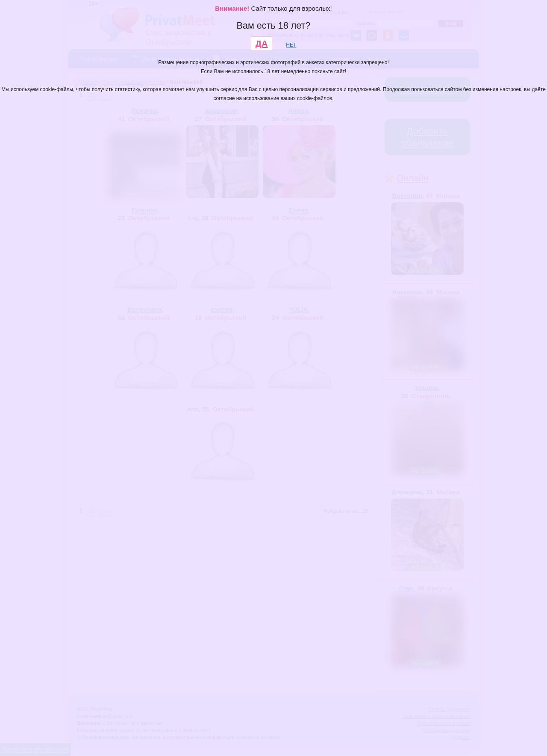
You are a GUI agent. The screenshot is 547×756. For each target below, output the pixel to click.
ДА (262, 44)
